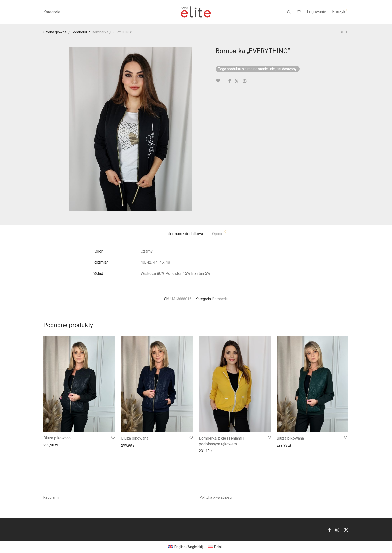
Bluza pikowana (57, 438)
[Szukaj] (289, 12)
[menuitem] (186, 547)
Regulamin (52, 497)
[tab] (185, 234)
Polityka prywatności (216, 497)
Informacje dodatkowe (185, 234)
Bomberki (79, 32)
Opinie (219, 233)
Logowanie (317, 12)
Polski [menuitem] (219, 547)
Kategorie (52, 12)
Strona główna (55, 32)
